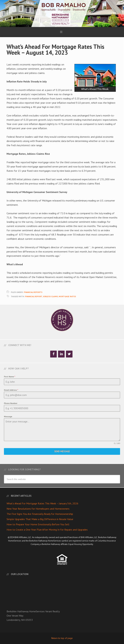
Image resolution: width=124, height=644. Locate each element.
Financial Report (34, 296)
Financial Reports (33, 292)
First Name (10, 377)
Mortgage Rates (67, 296)
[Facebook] (53, 354)
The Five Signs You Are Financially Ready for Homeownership (40, 514)
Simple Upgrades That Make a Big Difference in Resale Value (40, 519)
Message (8, 416)
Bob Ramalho (62, 13)
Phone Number (11, 403)
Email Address (11, 390)
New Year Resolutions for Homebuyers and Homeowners (38, 509)
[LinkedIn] (61, 354)
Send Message (62, 451)
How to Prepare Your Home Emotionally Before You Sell (38, 524)
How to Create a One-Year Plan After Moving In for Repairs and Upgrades (47, 530)
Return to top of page (62, 638)
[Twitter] (69, 354)
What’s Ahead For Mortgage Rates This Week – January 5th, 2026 (42, 503)
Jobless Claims (50, 296)
